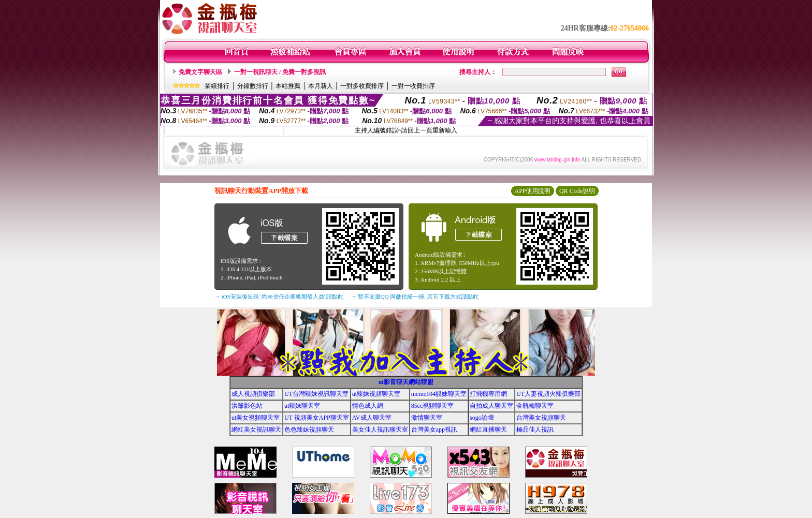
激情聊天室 (427, 418)
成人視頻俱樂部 (253, 394)
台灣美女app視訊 (434, 430)
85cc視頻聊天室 (433, 406)
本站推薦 (288, 86)
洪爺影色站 (247, 406)
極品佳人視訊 (535, 430)
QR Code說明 (577, 191)
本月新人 (321, 86)
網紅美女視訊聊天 (256, 430)
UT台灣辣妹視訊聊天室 (316, 394)
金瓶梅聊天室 (535, 406)
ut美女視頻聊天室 (256, 418)
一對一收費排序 (413, 86)
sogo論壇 (482, 418)
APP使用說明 (532, 191)
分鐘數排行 (253, 86)
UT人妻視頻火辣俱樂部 (548, 394)
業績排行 (217, 86)
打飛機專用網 (488, 394)
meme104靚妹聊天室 (439, 394)
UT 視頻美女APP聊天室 (317, 418)
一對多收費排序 (362, 86)
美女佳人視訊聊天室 (380, 430)
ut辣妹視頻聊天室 (376, 394)
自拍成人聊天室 (491, 406)
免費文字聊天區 (200, 72)
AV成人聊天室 (372, 418)
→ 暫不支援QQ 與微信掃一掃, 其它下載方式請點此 (415, 297)
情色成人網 (368, 406)
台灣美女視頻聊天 (541, 418)
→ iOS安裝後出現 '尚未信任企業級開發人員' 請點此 (279, 297)
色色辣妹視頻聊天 (309, 430)
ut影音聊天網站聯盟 (406, 382)
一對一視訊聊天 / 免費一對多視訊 (280, 72)
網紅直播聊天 (488, 430)
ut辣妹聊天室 (302, 406)
